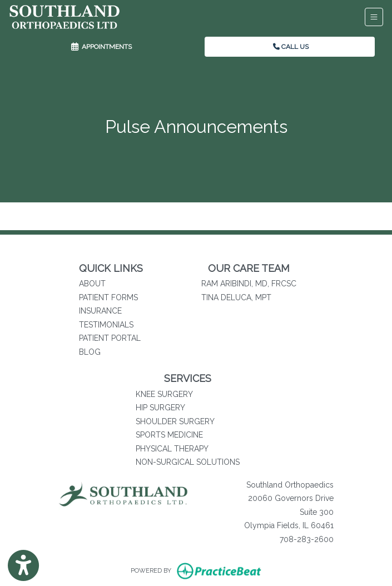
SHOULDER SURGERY (175, 421)
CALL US (291, 47)
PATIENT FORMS (108, 297)
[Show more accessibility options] (23, 566)
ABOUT (92, 284)
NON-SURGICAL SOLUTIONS (188, 462)
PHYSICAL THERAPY (172, 449)
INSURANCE (100, 311)
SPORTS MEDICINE (169, 435)
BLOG (90, 352)
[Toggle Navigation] (374, 17)
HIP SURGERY (160, 408)
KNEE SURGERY (164, 394)
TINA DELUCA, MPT (236, 297)
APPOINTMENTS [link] (101, 47)
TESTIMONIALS (106, 325)
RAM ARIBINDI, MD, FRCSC (249, 284)
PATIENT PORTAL (110, 338)
